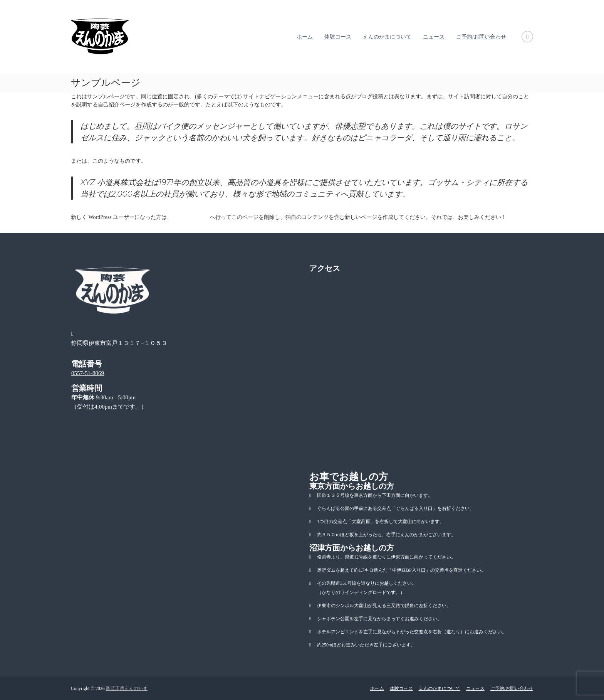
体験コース (338, 37)
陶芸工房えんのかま (127, 688)
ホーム (305, 37)
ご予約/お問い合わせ (481, 37)
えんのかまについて (387, 37)
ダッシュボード (191, 217)
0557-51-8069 (88, 373)
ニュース (434, 37)
